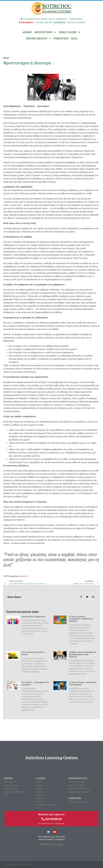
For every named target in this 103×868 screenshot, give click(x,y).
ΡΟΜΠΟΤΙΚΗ (61, 38)
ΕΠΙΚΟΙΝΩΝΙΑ (76, 19)
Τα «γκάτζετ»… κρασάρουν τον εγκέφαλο (35, 683)
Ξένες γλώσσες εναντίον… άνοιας (33, 653)
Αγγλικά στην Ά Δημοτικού (33, 617)
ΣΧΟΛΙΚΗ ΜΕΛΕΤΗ (38, 38)
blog (6, 58)
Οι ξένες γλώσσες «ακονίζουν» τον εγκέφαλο (83, 683)
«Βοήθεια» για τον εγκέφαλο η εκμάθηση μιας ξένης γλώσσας (82, 654)
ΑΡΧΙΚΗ (27, 32)
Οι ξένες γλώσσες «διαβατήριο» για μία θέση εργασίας (81, 619)
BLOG (74, 38)
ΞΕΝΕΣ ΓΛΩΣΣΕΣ (70, 32)
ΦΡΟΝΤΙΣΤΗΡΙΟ (45, 32)
